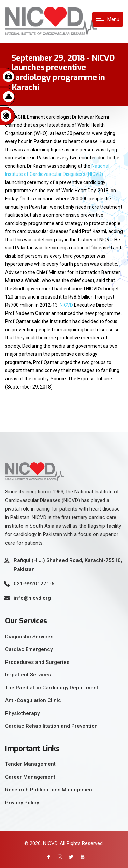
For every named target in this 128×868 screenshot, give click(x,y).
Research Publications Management (49, 790)
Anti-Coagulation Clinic (33, 700)
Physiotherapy (22, 713)
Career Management (30, 777)
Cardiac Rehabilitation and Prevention (51, 726)
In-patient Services (28, 675)
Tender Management (30, 764)
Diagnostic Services (29, 637)
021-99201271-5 (34, 584)
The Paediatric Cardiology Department (52, 688)
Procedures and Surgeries (37, 662)
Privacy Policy (22, 803)
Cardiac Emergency (29, 649)
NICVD (66, 305)
